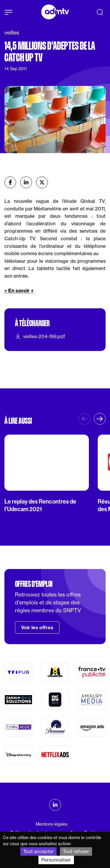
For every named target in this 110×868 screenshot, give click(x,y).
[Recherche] (100, 12)
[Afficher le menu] (9, 12)
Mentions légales (52, 824)
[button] (100, 419)
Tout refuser (76, 851)
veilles (12, 33)
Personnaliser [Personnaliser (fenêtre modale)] (56, 860)
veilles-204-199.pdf (40, 336)
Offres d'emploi (34, 584)
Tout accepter (38, 851)
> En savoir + (19, 291)
